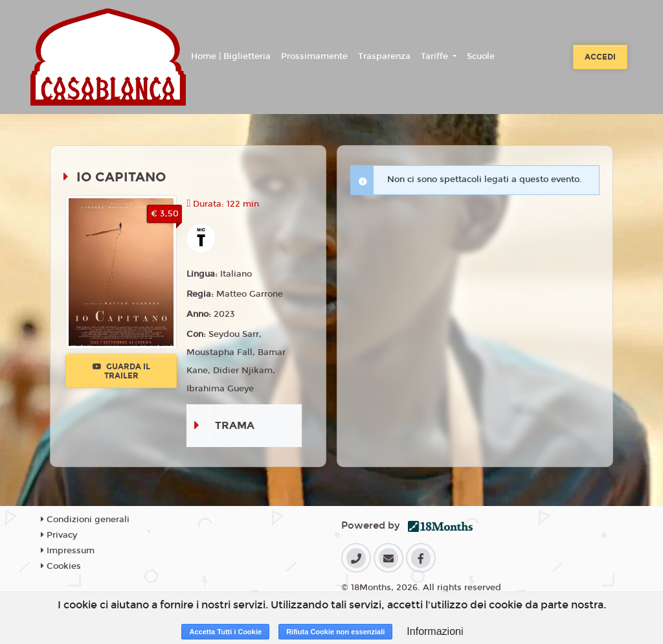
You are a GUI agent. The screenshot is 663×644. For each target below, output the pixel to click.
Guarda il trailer (121, 371)
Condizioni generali (85, 520)
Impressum (68, 551)
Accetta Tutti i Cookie (225, 632)
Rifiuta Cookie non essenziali (335, 632)
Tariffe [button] (436, 56)
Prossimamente (314, 56)
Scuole (481, 56)
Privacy (59, 535)
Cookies (61, 566)
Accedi (600, 57)
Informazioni (435, 631)
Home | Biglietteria (231, 56)
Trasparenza (384, 56)
